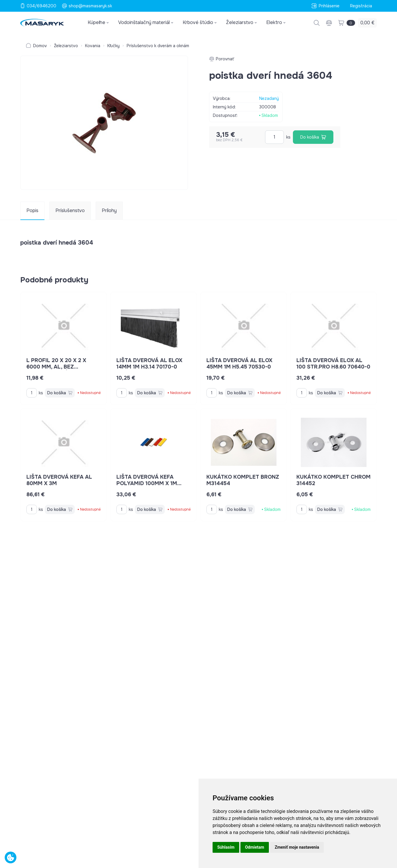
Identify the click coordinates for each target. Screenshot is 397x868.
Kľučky (113, 46)
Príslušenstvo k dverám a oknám (158, 46)
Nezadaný (269, 98)
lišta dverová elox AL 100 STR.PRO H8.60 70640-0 (333, 364)
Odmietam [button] (255, 847)
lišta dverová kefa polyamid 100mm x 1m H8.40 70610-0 (149, 483)
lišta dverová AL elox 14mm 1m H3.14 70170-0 (149, 364)
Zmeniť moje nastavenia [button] (297, 847)
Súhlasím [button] (226, 847)
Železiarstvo (66, 46)
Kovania (93, 46)
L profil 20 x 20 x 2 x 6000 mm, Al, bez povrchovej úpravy (56, 367)
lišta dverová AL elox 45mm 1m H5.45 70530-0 (239, 364)
